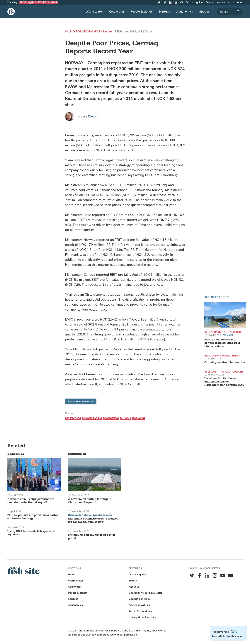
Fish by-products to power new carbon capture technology (33, 517)
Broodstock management (222, 356)
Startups (164, 12)
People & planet (141, 12)
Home (72, 575)
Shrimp (53, 2)
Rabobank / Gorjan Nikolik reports (90, 515)
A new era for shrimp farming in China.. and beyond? (90, 501)
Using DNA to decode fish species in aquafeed (32, 533)
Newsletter (223, 2)
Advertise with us (139, 605)
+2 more (106, 32)
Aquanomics (185, 12)
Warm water (94, 12)
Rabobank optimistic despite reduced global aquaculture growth (93, 520)
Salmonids (73, 32)
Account (238, 2)
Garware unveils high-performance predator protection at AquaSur (31, 501)
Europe (126, 418)
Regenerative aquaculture (223, 332)
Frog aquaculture (33, 2)
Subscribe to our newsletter (145, 593)
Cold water (117, 12)
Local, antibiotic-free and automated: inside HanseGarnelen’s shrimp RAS (224, 382)
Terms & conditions (140, 611)
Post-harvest (92, 418)
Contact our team (139, 599)
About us (134, 587)
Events (210, 2)
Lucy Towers (89, 117)
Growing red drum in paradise (225, 362)
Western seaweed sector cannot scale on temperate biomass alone (222, 343)
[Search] (230, 12)
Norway (138, 418)
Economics (92, 32)
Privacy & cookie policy (143, 617)
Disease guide (194, 2)
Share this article (81, 402)
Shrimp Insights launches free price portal (92, 537)
